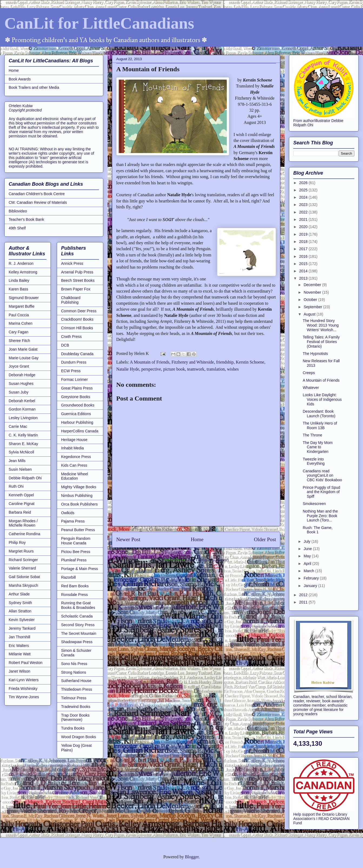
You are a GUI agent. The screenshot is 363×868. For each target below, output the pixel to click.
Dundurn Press (74, 362)
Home (197, 539)
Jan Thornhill (19, 637)
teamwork (196, 369)
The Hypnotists (315, 354)
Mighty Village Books (79, 487)
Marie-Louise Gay (24, 358)
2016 (304, 256)
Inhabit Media (72, 448)
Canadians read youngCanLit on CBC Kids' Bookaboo (322, 476)
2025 (304, 190)
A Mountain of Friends (149, 362)
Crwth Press (71, 337)
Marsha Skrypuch (23, 585)
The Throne (312, 435)
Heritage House (74, 440)
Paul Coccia (19, 315)
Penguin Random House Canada (76, 541)
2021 (304, 219)
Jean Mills (17, 461)
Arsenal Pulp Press (77, 272)
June (308, 549)
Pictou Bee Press (76, 552)
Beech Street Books (78, 280)
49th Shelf (17, 228)
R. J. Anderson (21, 263)
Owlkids (68, 513)
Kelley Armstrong (23, 272)
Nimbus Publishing (77, 496)
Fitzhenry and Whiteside (193, 362)
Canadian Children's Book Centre (37, 194)
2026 (304, 183)
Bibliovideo (18, 211)
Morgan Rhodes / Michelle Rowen (23, 523)
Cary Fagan (19, 332)
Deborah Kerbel (22, 401)
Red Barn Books (75, 586)
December (313, 285)
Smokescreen (314, 504)
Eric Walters (19, 646)
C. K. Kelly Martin (23, 435)
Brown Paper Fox (76, 289)
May (308, 556)
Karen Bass (18, 289)
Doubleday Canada (77, 354)
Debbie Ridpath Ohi (25, 478)
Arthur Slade (19, 594)
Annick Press (72, 263)
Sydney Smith (20, 603)
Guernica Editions (76, 414)
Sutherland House (76, 681)
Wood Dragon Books (79, 737)
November (313, 292)
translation (216, 369)
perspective (151, 369)
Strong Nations (74, 672)
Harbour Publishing (77, 422)
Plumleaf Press (74, 560)
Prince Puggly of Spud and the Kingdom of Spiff (322, 492)
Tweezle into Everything (314, 461)
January (311, 586)
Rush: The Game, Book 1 (318, 530)
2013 (304, 278)
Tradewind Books (76, 707)
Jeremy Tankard (22, 628)
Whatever (311, 388)
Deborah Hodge (22, 375)
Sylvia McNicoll (21, 452)
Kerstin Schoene (250, 362)
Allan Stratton (20, 611)
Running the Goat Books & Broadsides (78, 605)
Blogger (192, 857)
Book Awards (20, 79)
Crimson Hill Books (77, 328)
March (309, 571)
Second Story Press (78, 625)
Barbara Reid (20, 512)
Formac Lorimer (74, 379)
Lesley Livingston (23, 418)
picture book (174, 369)
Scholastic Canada (77, 616)
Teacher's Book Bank (26, 219)
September (313, 307)
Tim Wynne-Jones (24, 697)
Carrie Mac (18, 426)
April (308, 564)
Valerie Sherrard (22, 568)
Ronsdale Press (74, 595)
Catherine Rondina (24, 534)
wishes (233, 369)
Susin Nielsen (20, 469)
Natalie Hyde (128, 369)
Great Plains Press (77, 388)
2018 (304, 242)
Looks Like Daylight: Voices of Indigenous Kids (322, 399)
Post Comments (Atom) (208, 560)
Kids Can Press (74, 465)
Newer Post (128, 539)
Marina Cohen (21, 323)
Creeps (309, 373)
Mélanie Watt (20, 654)
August (310, 314)
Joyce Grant (19, 366)
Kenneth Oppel (21, 495)
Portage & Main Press (79, 569)
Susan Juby (19, 392)
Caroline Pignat (22, 504)
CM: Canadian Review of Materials (38, 202)
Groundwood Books (78, 405)
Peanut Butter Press (78, 530)
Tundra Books (73, 728)
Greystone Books (76, 397)
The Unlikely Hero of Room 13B (320, 425)
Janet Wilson (19, 671)
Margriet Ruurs (21, 551)
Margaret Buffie (21, 306)
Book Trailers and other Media (34, 87)
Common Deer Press (79, 311)
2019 (304, 234)
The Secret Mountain (79, 633)
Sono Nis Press (74, 664)
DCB (65, 345)
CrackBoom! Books (77, 319)
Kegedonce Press (76, 457)
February (312, 578)
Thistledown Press (76, 689)
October (311, 300)
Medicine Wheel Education (75, 476)
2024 (304, 197)
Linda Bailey (19, 280)
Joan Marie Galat (23, 349)
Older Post (265, 539)
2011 (304, 602)
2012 (304, 595)
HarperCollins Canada (80, 431)
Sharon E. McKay (23, 444)
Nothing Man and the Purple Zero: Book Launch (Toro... (320, 516)
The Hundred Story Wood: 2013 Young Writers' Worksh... (321, 325)
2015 (304, 264)
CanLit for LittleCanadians (99, 23)
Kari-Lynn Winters (24, 680)
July (307, 541)
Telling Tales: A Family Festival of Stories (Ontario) (321, 342)
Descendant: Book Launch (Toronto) (319, 414)
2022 (304, 212)
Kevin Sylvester (22, 620)
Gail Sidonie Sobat (24, 577)
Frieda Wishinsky (23, 689)
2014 (304, 271)
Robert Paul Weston (26, 663)
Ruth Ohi (16, 486)
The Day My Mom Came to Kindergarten (318, 447)
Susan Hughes (21, 384)
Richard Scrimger (23, 560)
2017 (304, 249)
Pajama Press (73, 521)
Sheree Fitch (19, 341)
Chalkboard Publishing (71, 300)
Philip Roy (17, 542)
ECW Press (71, 371)
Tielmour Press (74, 698)
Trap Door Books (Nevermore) (75, 718)
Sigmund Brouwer (24, 298)
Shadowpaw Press (77, 642)
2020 (304, 227)
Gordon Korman (22, 409)
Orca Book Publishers (79, 504)
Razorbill (68, 577)
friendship (225, 362)
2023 (304, 205)
